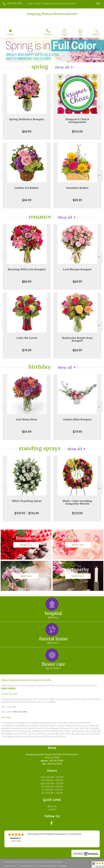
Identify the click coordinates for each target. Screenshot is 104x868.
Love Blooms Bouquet (77, 269)
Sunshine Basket (77, 188)
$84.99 (27, 282)
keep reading (8, 688)
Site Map (62, 866)
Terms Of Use (10, 866)
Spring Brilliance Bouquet (27, 119)
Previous (4, 107)
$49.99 (77, 200)
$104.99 (77, 131)
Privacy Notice (26, 866)
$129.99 (77, 513)
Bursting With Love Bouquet (27, 269)
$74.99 (27, 350)
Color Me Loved (27, 338)
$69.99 (27, 131)
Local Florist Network (46, 866)
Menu (10, 34)
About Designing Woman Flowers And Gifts (26, 680)
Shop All (62, 67)
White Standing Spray (27, 501)
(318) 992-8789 (14, 3)
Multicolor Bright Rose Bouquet (77, 339)
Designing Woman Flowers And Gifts (52, 14)
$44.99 (27, 200)
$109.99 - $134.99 (27, 513)
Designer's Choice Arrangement (77, 121)
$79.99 (77, 432)
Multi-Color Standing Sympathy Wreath (77, 502)
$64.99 (77, 350)
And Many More (27, 419)
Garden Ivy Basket (27, 188)
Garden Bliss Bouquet (77, 419)
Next (100, 107)
